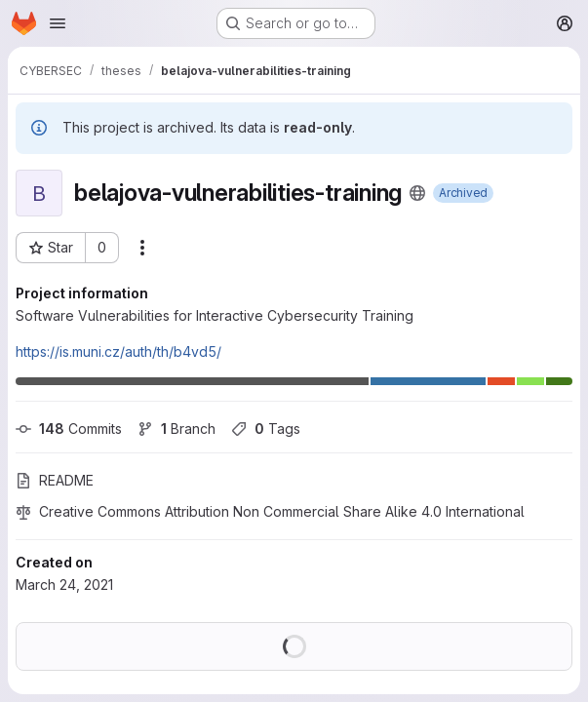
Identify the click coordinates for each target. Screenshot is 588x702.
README (55, 480)
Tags (266, 429)
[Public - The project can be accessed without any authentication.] (417, 193)
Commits (69, 429)
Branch (176, 429)
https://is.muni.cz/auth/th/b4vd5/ (118, 351)
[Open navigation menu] (58, 23)
